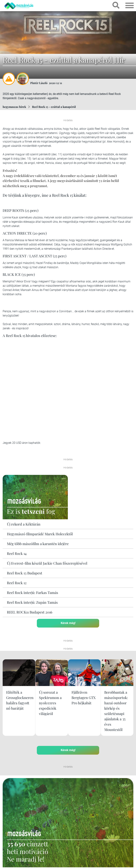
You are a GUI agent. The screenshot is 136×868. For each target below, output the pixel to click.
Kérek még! (68, 623)
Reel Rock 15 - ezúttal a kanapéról (54, 107)
